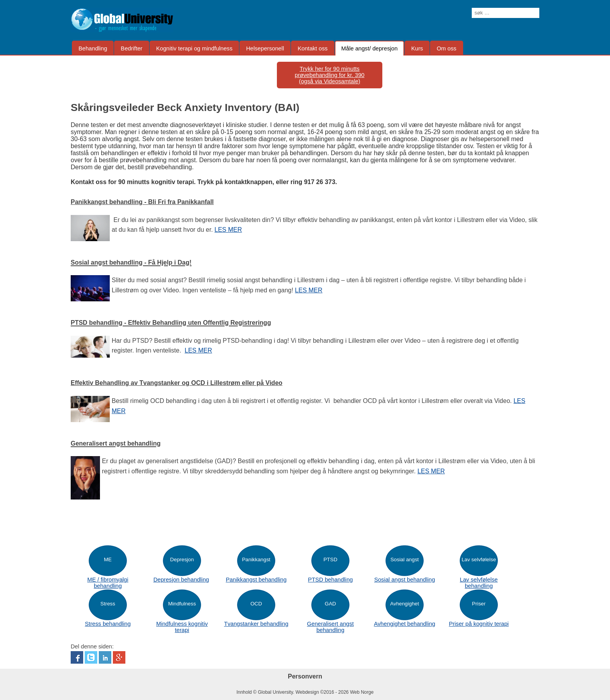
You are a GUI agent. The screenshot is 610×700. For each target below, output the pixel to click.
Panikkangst (256, 559)
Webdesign (307, 692)
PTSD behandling (331, 580)
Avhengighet (405, 604)
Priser (479, 604)
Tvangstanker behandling (256, 624)
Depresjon (182, 559)
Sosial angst (405, 559)
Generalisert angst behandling (330, 627)
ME (108, 559)
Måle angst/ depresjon (369, 48)
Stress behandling (108, 624)
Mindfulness (182, 604)
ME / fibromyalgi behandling (108, 583)
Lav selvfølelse (479, 559)
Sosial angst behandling (405, 580)
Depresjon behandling (181, 580)
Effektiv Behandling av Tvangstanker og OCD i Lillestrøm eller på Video (177, 383)
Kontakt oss (313, 48)
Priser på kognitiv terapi (479, 624)
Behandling (93, 48)
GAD (331, 604)
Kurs (417, 48)
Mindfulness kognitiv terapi (182, 627)
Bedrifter (131, 48)
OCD (256, 604)
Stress (108, 604)
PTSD (330, 559)
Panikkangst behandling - (142, 202)
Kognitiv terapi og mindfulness (194, 48)
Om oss (447, 48)
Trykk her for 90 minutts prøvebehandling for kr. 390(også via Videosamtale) (330, 75)
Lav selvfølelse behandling (479, 583)
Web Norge (362, 692)
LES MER (228, 230)
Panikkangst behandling (256, 580)
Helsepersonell (265, 48)
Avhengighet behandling (404, 624)
